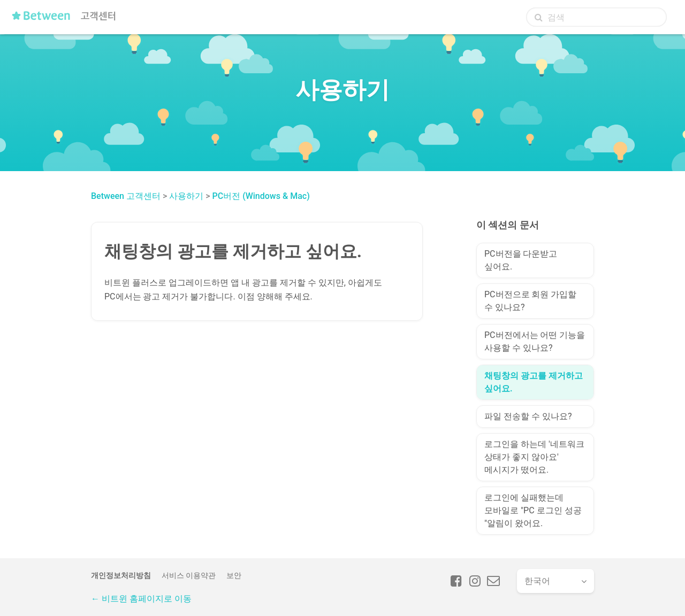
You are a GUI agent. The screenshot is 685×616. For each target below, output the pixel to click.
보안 (234, 575)
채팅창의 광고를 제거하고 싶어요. (534, 382)
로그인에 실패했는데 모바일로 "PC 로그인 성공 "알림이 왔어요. (533, 510)
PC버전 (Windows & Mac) (261, 196)
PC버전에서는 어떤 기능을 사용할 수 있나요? (535, 341)
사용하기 (186, 196)
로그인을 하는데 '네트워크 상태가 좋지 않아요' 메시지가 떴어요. (534, 457)
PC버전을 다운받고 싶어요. (521, 260)
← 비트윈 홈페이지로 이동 (141, 599)
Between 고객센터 (126, 196)
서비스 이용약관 (189, 575)
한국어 (537, 581)
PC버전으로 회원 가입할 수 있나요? (530, 301)
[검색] (596, 17)
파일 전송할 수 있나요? (528, 416)
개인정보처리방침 (121, 575)
